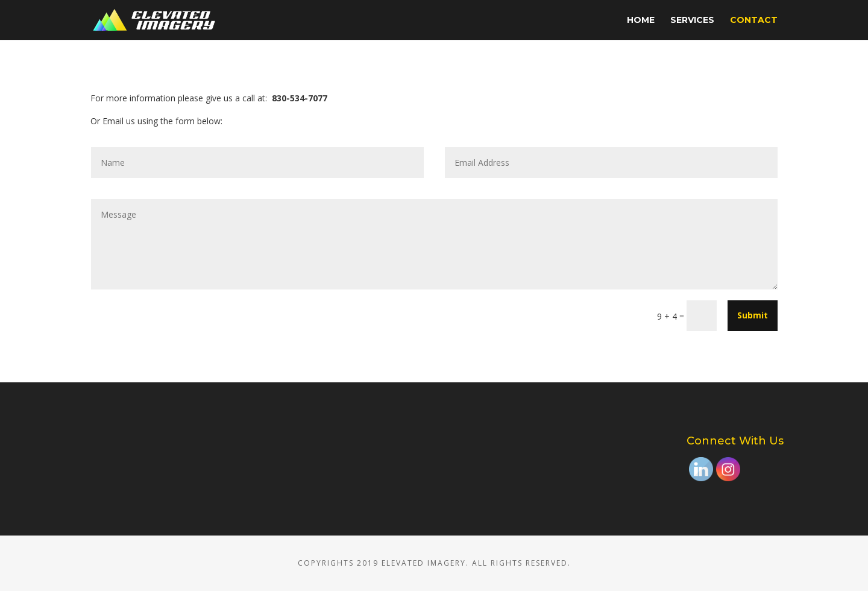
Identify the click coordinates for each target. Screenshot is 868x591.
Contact (754, 21)
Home (641, 21)
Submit (753, 315)
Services (692, 21)
